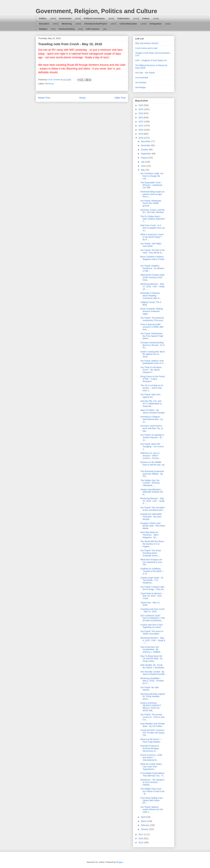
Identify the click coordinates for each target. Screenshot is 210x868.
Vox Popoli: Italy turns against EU (150, 396)
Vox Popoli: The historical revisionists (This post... (152, 319)
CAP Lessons (93, 29)
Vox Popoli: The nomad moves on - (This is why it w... (152, 717)
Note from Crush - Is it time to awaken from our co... (153, 228)
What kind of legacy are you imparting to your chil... (151, 562)
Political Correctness (94, 18)
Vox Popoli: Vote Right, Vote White (151, 245)
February (145, 825)
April (143, 817)
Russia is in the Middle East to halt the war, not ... (152, 465)
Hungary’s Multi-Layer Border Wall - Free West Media (153, 526)
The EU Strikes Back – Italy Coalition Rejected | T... (153, 219)
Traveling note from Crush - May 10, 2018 (152, 610)
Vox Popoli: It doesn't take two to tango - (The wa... (153, 588)
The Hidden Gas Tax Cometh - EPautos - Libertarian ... (151, 483)
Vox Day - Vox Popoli (145, 73)
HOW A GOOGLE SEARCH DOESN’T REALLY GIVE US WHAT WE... (151, 707)
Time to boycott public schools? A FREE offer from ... (152, 327)
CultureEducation (128, 24)
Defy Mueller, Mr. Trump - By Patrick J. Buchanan (152, 666)
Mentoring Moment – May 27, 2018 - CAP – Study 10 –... (152, 286)
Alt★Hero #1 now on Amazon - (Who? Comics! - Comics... (150, 456)
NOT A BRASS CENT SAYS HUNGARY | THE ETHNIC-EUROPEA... (153, 618)
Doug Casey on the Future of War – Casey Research (153, 379)
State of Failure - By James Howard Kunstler (153, 411)
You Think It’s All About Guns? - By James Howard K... (151, 370)
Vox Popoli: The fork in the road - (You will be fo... (152, 251)
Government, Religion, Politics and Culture (96, 11)
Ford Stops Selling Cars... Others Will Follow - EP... (152, 800)
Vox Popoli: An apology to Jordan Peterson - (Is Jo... (152, 437)
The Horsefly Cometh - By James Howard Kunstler (153, 673)
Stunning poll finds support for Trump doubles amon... (153, 696)
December (146, 141)
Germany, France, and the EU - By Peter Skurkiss (152, 211)
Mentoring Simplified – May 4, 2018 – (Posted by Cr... (152, 681)
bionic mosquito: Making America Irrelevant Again (151, 311)
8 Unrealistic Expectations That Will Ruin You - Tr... (153, 774)
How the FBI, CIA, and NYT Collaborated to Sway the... (151, 404)
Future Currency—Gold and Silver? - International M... (151, 757)
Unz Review (141, 82)
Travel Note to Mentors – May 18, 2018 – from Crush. (152, 596)
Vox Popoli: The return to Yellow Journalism (152, 633)
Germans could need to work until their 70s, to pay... (152, 428)
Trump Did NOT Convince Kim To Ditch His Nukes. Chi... (153, 733)
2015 (141, 842)
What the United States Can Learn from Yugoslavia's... (151, 767)
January (145, 829)
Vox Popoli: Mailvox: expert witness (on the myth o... (152, 810)
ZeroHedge (140, 87)
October (145, 150)
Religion (43, 29)
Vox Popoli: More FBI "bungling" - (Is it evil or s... (152, 447)
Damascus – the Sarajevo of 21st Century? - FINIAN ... (152, 782)
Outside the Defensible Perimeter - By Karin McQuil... (151, 517)
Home (82, 98)
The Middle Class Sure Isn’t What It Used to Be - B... (152, 791)
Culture (146, 18)
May (143, 170)
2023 (141, 118)
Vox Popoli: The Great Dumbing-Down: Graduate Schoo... (151, 553)
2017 (141, 834)
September (146, 154)
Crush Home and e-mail (146, 48)
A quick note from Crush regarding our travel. (151, 626)
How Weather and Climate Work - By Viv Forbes (152, 725)
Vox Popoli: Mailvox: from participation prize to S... (153, 362)
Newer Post (44, 98)
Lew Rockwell (142, 78)
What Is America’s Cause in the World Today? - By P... (152, 237)
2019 (141, 134)
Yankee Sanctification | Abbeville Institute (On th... (152, 492)
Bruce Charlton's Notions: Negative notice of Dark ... (152, 259)
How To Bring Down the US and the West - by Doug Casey (151, 659)
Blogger (120, 862)
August (144, 158)
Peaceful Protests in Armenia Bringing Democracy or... (150, 748)
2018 (141, 138)
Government (65, 18)
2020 (141, 130)
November (146, 145)
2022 (141, 122)
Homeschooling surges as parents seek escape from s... (152, 194)
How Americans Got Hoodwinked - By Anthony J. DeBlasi (150, 650)
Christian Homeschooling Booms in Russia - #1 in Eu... (152, 345)
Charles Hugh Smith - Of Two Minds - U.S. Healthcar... (152, 580)
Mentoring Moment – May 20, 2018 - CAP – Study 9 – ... (152, 501)
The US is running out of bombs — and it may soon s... (152, 388)
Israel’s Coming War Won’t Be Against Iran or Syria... (153, 354)
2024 (141, 113)
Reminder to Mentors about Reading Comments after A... (151, 296)
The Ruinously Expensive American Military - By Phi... (152, 474)
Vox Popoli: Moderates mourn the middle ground (151, 203)
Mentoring (67, 24)
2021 (141, 126)
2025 (141, 109)
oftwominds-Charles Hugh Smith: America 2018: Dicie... (152, 277)
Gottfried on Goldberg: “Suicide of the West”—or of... (152, 571)
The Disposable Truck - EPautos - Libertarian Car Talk (151, 185)
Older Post (120, 98)
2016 (141, 838)
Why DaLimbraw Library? (147, 43)
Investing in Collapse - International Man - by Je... (151, 419)
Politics (43, 18)
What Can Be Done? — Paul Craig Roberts (151, 741)
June (143, 166)
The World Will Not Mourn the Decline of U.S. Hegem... (152, 544)
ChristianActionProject (96, 24)
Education (44, 24)
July (143, 162)
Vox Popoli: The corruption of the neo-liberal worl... (153, 509)
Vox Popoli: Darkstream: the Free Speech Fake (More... (152, 336)
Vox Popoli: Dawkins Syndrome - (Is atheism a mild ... (152, 268)
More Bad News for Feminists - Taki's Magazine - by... (149, 535)
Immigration (156, 24)
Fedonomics (123, 18)
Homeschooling (67, 29)
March (144, 821)
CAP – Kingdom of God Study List (151, 60)
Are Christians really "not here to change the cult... (152, 176)
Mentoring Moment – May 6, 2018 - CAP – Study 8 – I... (153, 640)
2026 (141, 105)
